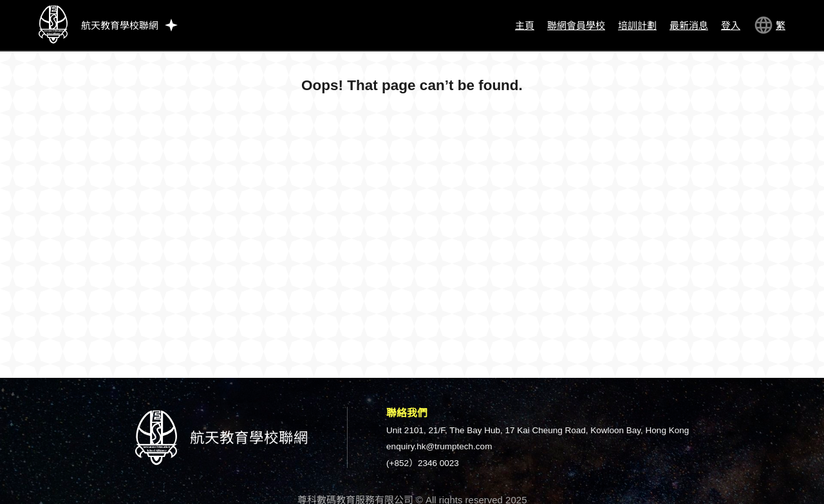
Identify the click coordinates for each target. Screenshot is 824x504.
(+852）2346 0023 (423, 463)
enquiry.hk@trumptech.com (439, 446)
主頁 (525, 25)
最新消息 (689, 25)
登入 (731, 25)
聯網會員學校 (576, 25)
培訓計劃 (637, 25)
